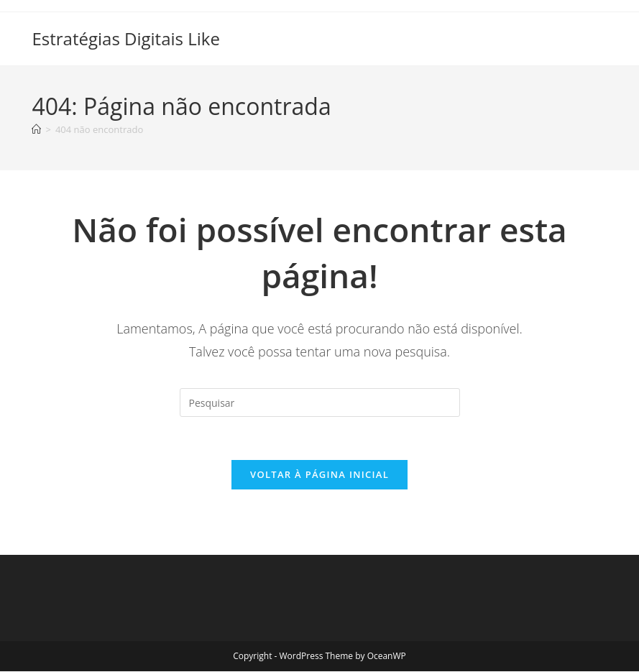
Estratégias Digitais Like (125, 38)
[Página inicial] (36, 129)
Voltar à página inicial (319, 475)
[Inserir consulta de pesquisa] (320, 402)
